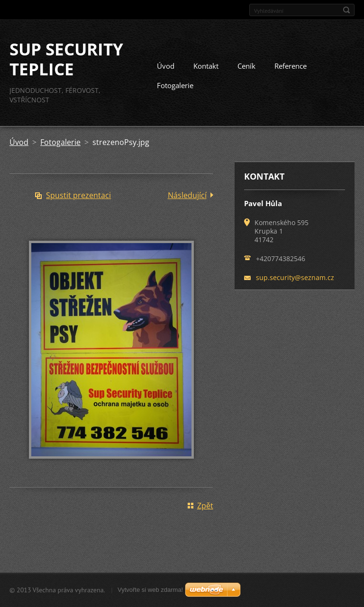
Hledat (346, 10)
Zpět (205, 506)
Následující (187, 195)
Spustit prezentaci (78, 195)
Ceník (246, 66)
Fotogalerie (175, 85)
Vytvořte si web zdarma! (150, 590)
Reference (291, 66)
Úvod (166, 66)
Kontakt (206, 66)
